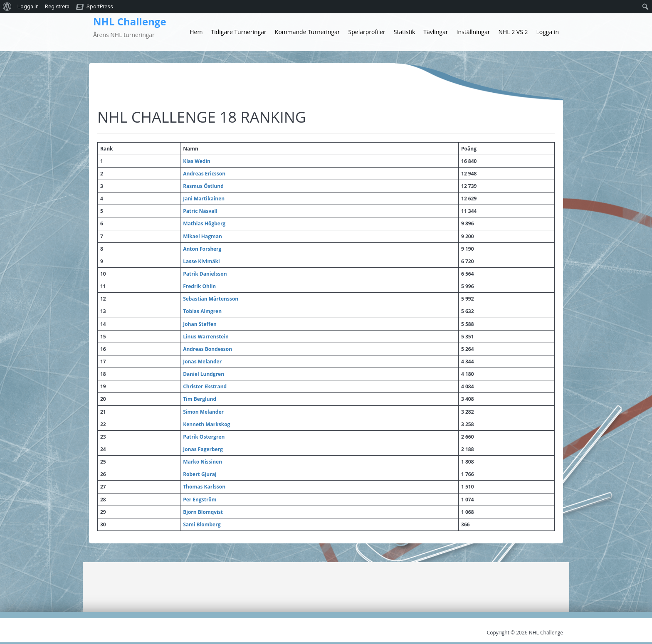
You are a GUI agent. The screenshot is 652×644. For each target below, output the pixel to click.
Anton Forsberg (202, 249)
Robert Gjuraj (200, 474)
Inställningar (473, 32)
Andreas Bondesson (207, 349)
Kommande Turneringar (307, 32)
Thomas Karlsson (204, 487)
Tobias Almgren (202, 311)
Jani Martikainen (204, 199)
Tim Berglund (200, 399)
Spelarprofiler (367, 32)
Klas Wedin (197, 161)
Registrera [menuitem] (57, 6)
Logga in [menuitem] (28, 6)
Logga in (548, 32)
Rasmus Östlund (203, 186)
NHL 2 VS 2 (513, 32)
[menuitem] (7, 7)
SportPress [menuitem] (100, 6)
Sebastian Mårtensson (211, 299)
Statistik (405, 32)
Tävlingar (436, 32)
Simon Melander (203, 412)
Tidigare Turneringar (238, 32)
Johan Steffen (200, 324)
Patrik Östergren (204, 437)
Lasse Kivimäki (201, 261)
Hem (196, 32)
